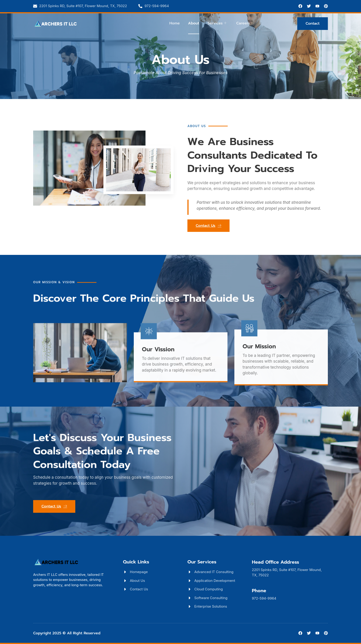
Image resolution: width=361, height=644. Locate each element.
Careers (243, 23)
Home (174, 23)
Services (217, 23)
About (194, 23)
